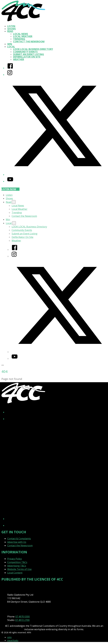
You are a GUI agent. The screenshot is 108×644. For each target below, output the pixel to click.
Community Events (25, 52)
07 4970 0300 (23, 617)
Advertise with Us (17, 542)
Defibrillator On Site (27, 57)
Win (10, 44)
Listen (11, 26)
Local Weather (23, 36)
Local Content (15, 573)
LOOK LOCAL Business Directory (33, 49)
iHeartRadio (13, 640)
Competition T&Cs (17, 562)
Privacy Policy (15, 559)
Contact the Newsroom (29, 42)
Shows (11, 29)
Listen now (10, 189)
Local (11, 47)
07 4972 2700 (22, 620)
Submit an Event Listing (29, 54)
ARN (9, 637)
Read (10, 31)
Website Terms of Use (19, 569)
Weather (19, 59)
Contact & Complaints (19, 539)
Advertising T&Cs (17, 566)
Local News (21, 34)
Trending (19, 39)
